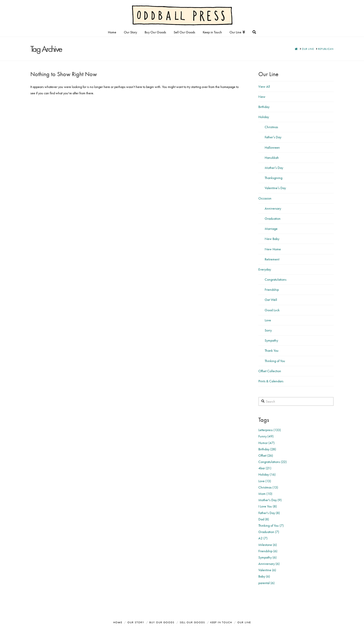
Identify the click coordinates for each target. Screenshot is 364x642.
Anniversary (273, 208)
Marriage (271, 229)
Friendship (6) (268, 551)
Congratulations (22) (272, 462)
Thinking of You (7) (271, 525)
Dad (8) (264, 519)
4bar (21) (265, 468)
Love (268, 320)
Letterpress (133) (270, 430)
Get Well (271, 300)
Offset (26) (266, 455)
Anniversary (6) (269, 564)
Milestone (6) (268, 545)
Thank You (272, 350)
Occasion (265, 198)
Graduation (273, 218)
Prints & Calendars (271, 381)
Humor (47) (266, 443)
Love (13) (265, 481)
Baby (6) (264, 576)
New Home (273, 249)
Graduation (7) (269, 532)
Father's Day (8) (269, 513)
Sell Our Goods (192, 622)
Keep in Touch (221, 622)
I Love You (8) (268, 506)
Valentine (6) (267, 570)
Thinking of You (275, 361)
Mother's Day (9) (270, 500)
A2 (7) (263, 538)
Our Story (136, 622)
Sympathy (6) (267, 557)
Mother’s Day (274, 168)
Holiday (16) (267, 474)
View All (264, 86)
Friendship (272, 290)
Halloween (272, 147)
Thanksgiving (274, 178)
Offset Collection (270, 371)
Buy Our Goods (162, 622)
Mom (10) (265, 494)
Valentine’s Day (275, 188)
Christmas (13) (268, 487)
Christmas (271, 127)
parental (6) (266, 583)
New (262, 97)
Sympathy (271, 340)
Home (118, 622)
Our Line (244, 622)
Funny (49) (266, 436)
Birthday (264, 107)
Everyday (265, 269)
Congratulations (276, 279)
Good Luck (272, 310)
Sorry (268, 330)
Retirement (272, 259)
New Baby (272, 239)
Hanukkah (272, 158)
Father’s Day (273, 137)
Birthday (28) (267, 449)
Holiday (264, 117)
